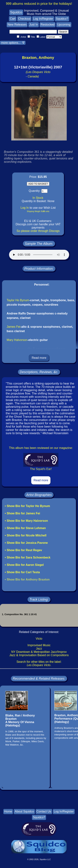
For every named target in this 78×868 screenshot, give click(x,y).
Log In (25, 208)
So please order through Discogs (38, 231)
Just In (34, 25)
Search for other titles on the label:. (39, 663)
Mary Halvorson (17, 340)
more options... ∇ (13, 43)
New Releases (17, 25)
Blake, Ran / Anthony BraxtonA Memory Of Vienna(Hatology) (20, 720)
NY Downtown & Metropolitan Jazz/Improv (39, 652)
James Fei (13, 327)
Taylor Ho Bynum (18, 300)
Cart (13, 19)
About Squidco (24, 811)
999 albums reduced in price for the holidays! (39, 4)
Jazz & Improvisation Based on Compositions (39, 655)
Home (8, 811)
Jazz (39, 649)
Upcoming (64, 25)
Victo (39, 639)
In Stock (38, 198)
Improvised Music (39, 645)
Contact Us (44, 811)
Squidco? (62, 19)
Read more (39, 358)
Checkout (24, 19)
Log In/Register (43, 19)
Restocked (48, 25)
